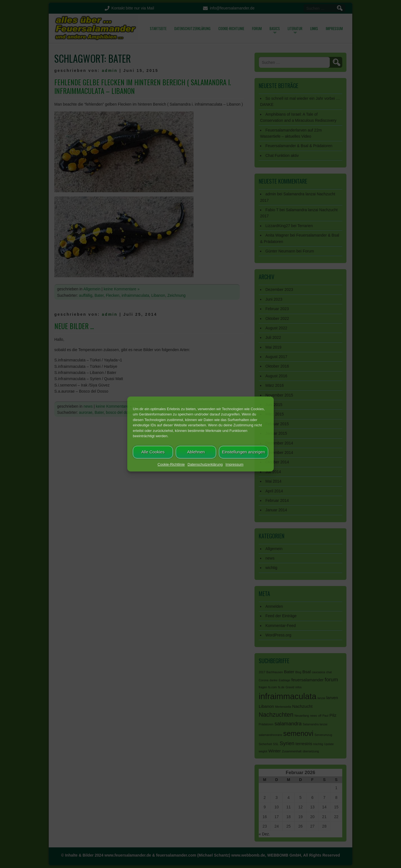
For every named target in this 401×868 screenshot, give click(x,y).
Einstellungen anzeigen (244, 452)
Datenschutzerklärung (205, 464)
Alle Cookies (153, 452)
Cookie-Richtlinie (171, 464)
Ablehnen (196, 452)
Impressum (234, 464)
